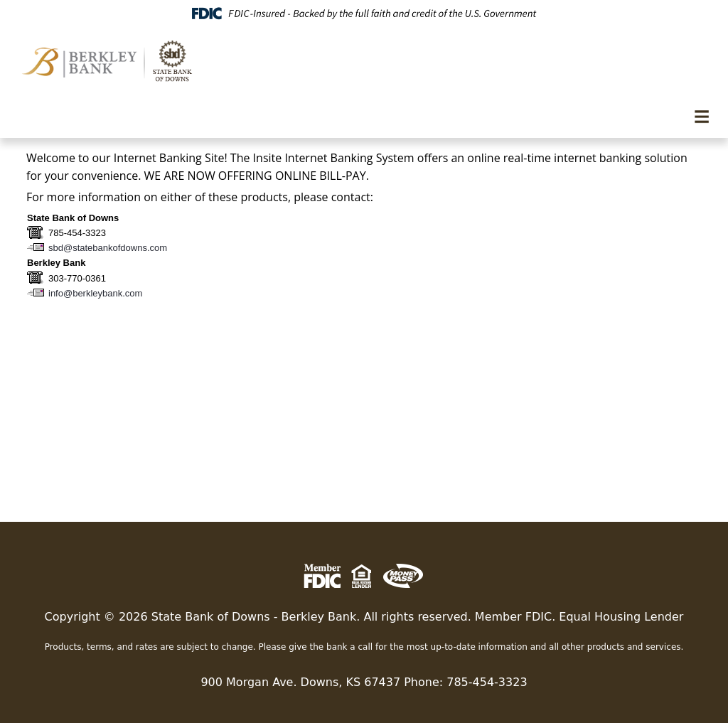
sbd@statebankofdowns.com (108, 248)
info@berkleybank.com (95, 293)
